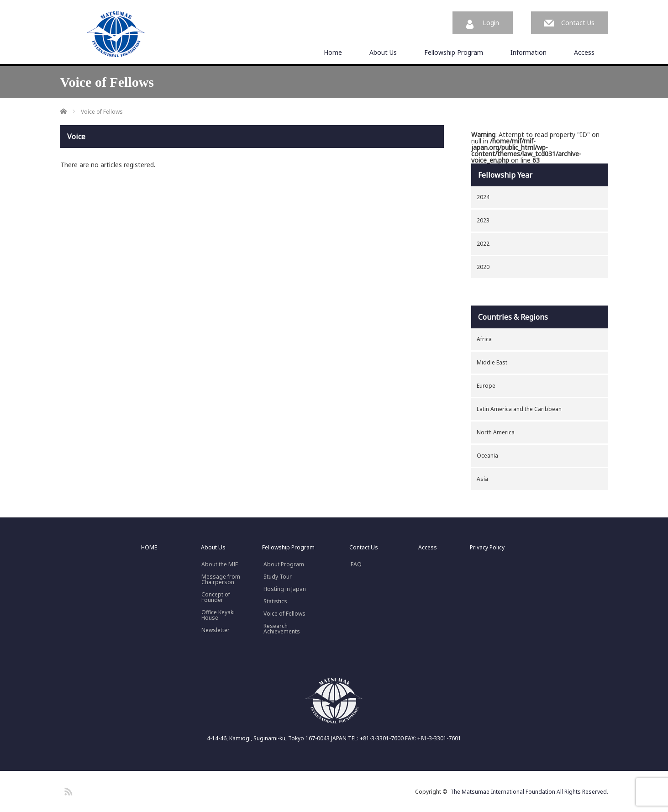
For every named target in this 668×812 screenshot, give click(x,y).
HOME (149, 548)
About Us (383, 52)
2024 (483, 197)
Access (584, 52)
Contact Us (578, 23)
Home (333, 52)
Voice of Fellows (284, 614)
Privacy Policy (487, 548)
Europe (486, 386)
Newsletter (216, 630)
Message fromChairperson (221, 580)
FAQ (356, 564)
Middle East (492, 362)
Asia (482, 479)
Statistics (275, 601)
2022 (483, 244)
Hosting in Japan (285, 589)
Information (529, 52)
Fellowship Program (454, 52)
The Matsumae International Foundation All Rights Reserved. (529, 792)
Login (491, 23)
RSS (67, 790)
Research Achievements (282, 629)
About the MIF (220, 564)
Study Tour (278, 577)
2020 (483, 267)
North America (496, 432)
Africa (484, 339)
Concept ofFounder (216, 597)
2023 (483, 220)
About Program (284, 564)
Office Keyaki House (218, 615)
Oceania (487, 456)
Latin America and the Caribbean (519, 409)
